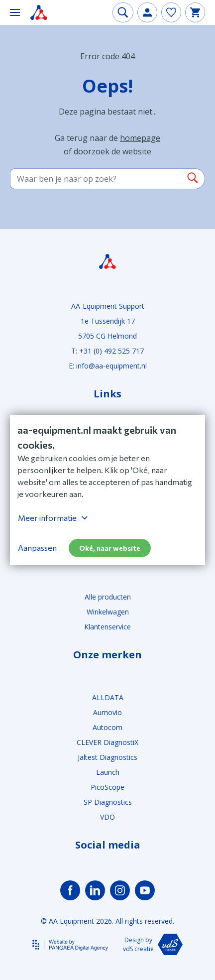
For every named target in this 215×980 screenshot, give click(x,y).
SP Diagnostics (108, 802)
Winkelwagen (108, 612)
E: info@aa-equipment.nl (108, 366)
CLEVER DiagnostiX (107, 742)
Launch (108, 772)
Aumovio (107, 712)
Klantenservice (107, 627)
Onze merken (107, 655)
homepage (140, 138)
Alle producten (108, 597)
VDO (107, 817)
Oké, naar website (110, 548)
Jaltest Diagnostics (107, 757)
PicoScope (107, 787)
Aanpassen (37, 548)
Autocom (107, 727)
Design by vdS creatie (153, 944)
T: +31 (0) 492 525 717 (107, 351)
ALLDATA (108, 697)
